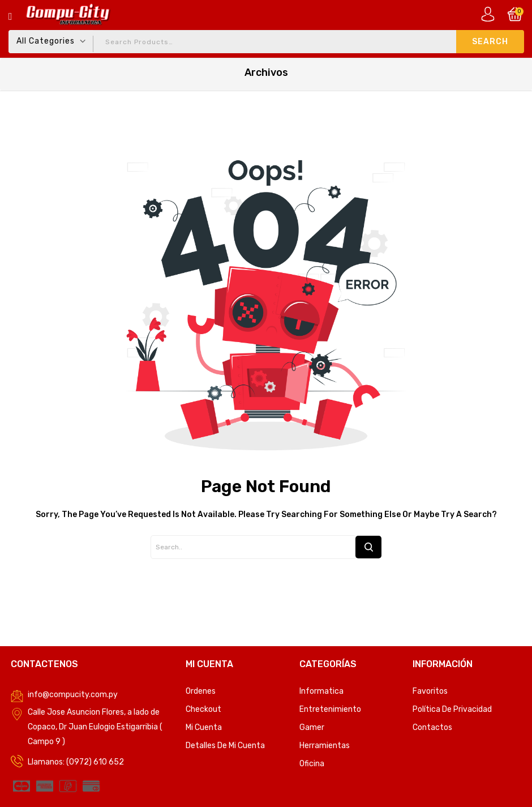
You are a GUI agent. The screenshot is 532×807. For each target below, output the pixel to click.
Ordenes (201, 691)
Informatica (321, 691)
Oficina (312, 764)
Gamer (312, 727)
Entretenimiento (330, 709)
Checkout (203, 709)
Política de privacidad (452, 709)
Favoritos (430, 691)
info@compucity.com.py (73, 695)
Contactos (432, 727)
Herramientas (325, 746)
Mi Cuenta (204, 727)
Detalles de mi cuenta (225, 746)
